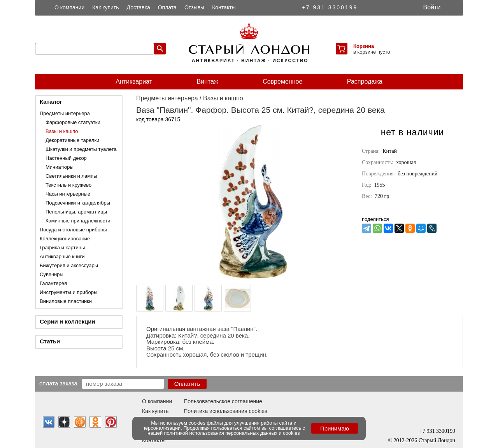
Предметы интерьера (65, 113)
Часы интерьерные (68, 194)
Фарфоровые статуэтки (73, 122)
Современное (282, 81)
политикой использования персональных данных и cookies (232, 433)
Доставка (139, 7)
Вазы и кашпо (62, 131)
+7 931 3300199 (330, 7)
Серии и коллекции (68, 321)
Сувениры (52, 274)
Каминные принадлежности (78, 221)
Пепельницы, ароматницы (76, 212)
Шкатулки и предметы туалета (81, 149)
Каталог (51, 102)
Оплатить (187, 384)
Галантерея (53, 283)
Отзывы (194, 7)
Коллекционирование (65, 239)
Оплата (167, 7)
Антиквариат (134, 81)
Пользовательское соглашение (223, 401)
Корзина (364, 46)
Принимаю (335, 428)
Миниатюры (60, 167)
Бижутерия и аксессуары (69, 265)
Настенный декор (66, 158)
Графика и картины (62, 248)
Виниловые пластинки (66, 301)
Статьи (50, 341)
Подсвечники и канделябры (78, 203)
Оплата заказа (58, 383)
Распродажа (365, 81)
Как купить (105, 7)
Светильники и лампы (71, 176)
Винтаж (207, 81)
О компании (69, 7)
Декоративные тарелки (72, 140)
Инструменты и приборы (68, 292)
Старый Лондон (437, 440)
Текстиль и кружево (68, 185)
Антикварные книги (62, 256)
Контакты (224, 7)
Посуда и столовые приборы (73, 230)
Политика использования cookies (225, 411)
